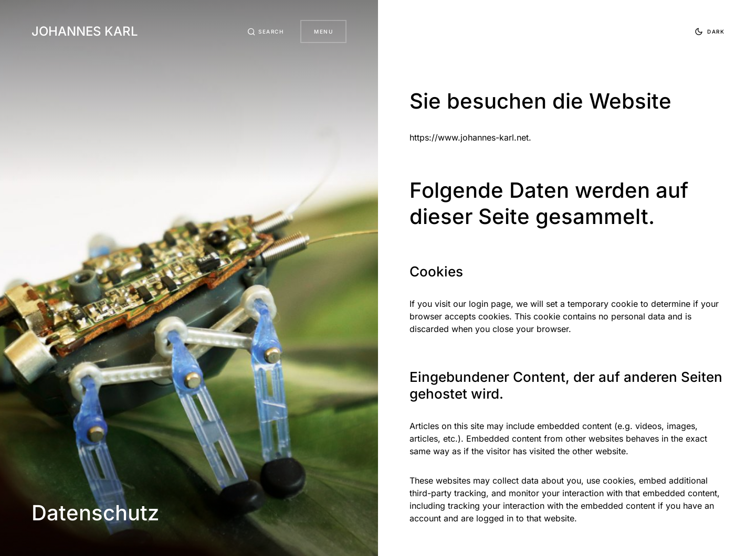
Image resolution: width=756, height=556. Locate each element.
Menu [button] (323, 31)
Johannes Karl (85, 31)
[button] (266, 31)
